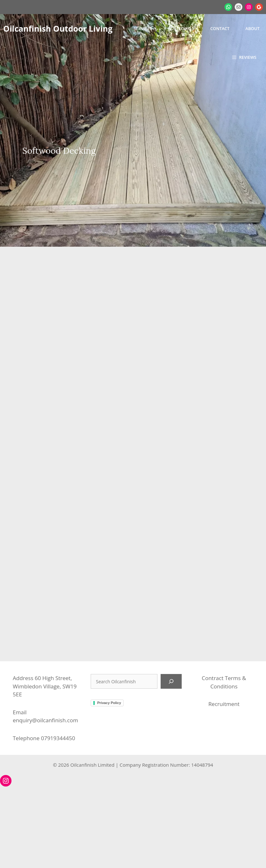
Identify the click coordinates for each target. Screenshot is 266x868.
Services (143, 28)
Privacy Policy (109, 703)
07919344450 (58, 738)
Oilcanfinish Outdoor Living (58, 28)
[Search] (171, 681)
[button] (244, 57)
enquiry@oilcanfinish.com (45, 720)
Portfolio (179, 28)
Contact (220, 28)
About (253, 28)
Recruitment (224, 704)
